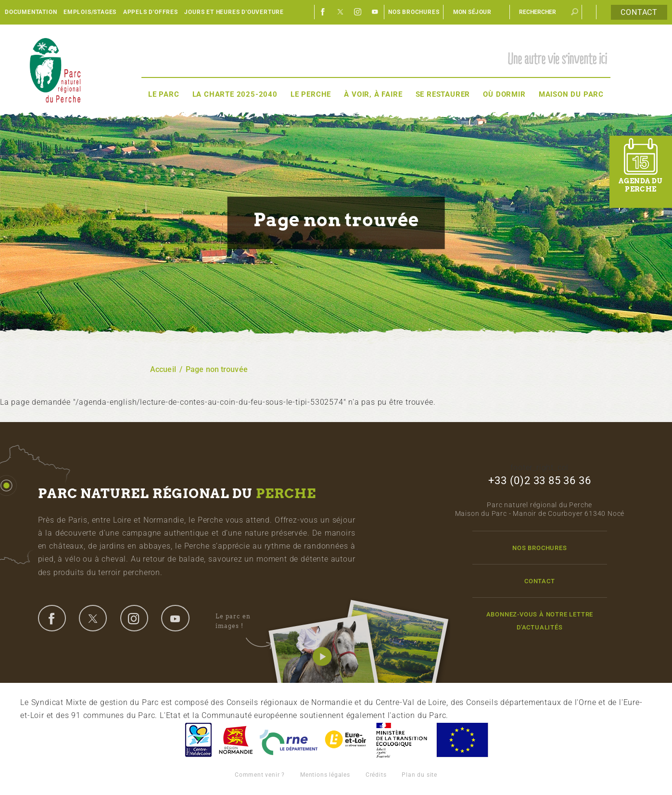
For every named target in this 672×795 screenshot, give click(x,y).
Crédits (376, 775)
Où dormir (504, 94)
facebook (52, 618)
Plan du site (419, 775)
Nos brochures (414, 12)
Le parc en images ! (244, 621)
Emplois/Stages (90, 12)
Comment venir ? (260, 775)
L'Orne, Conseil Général (289, 740)
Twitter (341, 12)
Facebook (323, 12)
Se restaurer (443, 94)
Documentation (31, 12)
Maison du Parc (571, 94)
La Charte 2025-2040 (235, 94)
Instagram (358, 12)
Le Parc (164, 94)
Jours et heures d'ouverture (234, 12)
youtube (175, 618)
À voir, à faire (373, 94)
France (402, 740)
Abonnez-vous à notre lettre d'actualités (540, 621)
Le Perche (311, 94)
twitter (93, 618)
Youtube (375, 12)
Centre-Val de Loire (198, 740)
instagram (134, 618)
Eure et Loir (346, 740)
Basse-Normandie (236, 740)
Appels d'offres (151, 12)
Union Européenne (462, 740)
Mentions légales (325, 775)
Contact (639, 12)
